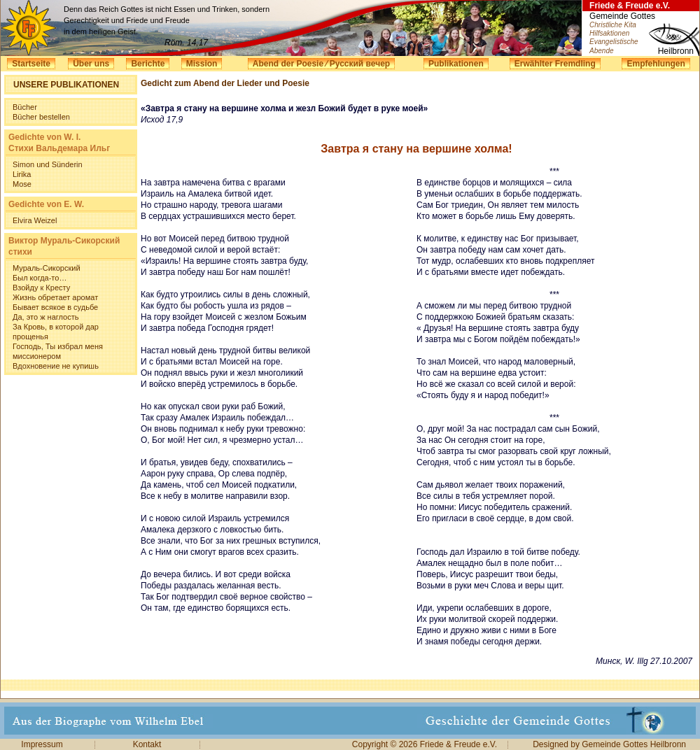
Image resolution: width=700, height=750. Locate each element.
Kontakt (147, 744)
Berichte (148, 64)
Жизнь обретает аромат (55, 297)
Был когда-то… (40, 278)
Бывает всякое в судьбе (55, 307)
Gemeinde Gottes (622, 16)
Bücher (25, 107)
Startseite (31, 64)
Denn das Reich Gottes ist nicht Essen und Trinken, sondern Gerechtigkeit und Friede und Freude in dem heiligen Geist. (167, 20)
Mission (202, 64)
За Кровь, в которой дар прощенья (56, 332)
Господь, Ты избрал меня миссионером (58, 351)
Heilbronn (676, 51)
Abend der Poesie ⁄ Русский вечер (321, 64)
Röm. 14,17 (186, 43)
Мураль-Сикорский (47, 268)
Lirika (22, 174)
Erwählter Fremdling (555, 64)
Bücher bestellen (41, 117)
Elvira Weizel (35, 220)
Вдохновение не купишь (56, 366)
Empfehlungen (656, 64)
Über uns (91, 64)
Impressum (42, 744)
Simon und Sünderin (48, 164)
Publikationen (456, 64)
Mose (22, 184)
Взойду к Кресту (41, 288)
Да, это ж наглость (45, 317)
